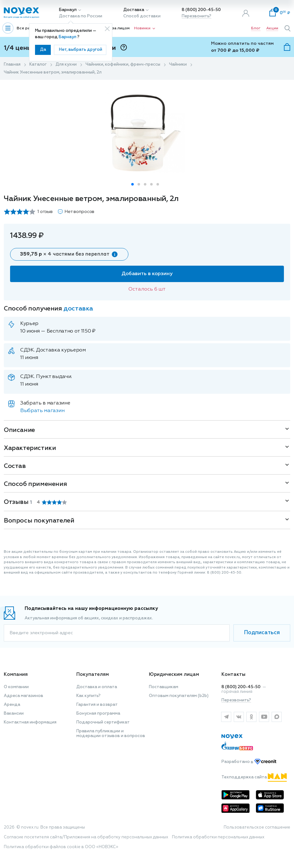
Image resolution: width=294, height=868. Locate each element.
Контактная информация (30, 722)
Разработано (249, 762)
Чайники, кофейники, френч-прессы (123, 65)
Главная (12, 65)
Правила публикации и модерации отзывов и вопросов (111, 734)
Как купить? (88, 696)
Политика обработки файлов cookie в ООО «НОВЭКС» (61, 847)
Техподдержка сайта (254, 777)
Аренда (12, 705)
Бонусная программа (98, 714)
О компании (16, 687)
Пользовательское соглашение (257, 827)
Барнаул (68, 10)
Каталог (38, 65)
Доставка (134, 10)
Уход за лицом (115, 28)
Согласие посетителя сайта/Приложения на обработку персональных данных (86, 837)
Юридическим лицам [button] (174, 674)
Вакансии (14, 714)
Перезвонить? (197, 16)
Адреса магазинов (24, 696)
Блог (256, 28)
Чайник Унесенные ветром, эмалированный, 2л (53, 72)
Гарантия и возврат (97, 705)
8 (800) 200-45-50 (201, 10)
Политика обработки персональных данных (218, 837)
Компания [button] (16, 674)
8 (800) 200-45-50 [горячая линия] (241, 687)
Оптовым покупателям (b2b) (179, 696)
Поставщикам (164, 687)
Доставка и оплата (97, 687)
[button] (132, 184)
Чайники (178, 65)
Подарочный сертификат (103, 722)
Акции (272, 28)
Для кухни (66, 65)
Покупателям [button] (93, 674)
